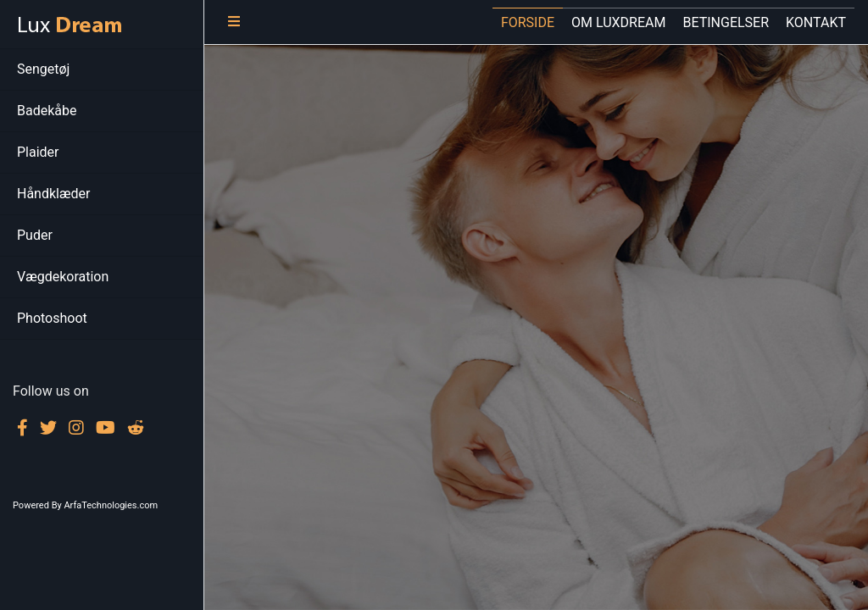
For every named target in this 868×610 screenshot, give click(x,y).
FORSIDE (528, 22)
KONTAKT (816, 22)
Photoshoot (52, 318)
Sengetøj (43, 69)
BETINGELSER (726, 22)
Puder (35, 235)
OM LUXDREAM (618, 22)
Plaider (38, 152)
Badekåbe (47, 111)
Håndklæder (53, 194)
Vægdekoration (63, 277)
